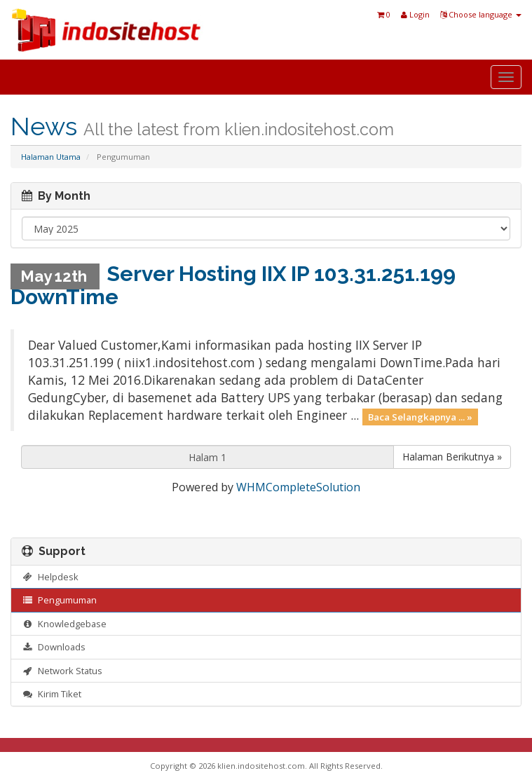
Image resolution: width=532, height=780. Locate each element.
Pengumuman (59, 600)
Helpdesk (50, 577)
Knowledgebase (64, 624)
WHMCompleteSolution (298, 487)
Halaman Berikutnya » (452, 457)
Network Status (62, 671)
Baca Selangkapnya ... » (420, 416)
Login (415, 14)
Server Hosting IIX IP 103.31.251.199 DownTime (233, 285)
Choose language (481, 14)
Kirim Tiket (52, 694)
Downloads (54, 647)
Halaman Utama (51, 157)
